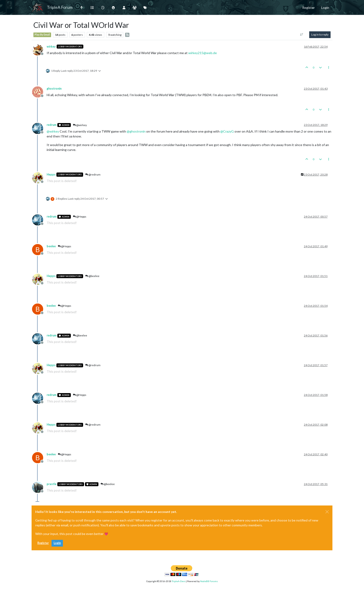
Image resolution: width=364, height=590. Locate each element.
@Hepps (80, 217)
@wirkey (80, 125)
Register (43, 543)
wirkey (51, 47)
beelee (51, 246)
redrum (52, 125)
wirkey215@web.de (203, 53)
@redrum (93, 174)
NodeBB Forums (209, 581)
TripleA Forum (60, 7)
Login (57, 543)
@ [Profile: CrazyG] (227, 131)
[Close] (327, 512)
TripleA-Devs (179, 581)
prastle (52, 484)
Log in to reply (320, 34)
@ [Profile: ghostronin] (136, 131)
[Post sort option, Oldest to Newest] (302, 35)
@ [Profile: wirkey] (53, 131)
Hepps (51, 174)
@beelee (92, 276)
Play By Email (42, 35)
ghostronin (54, 89)
